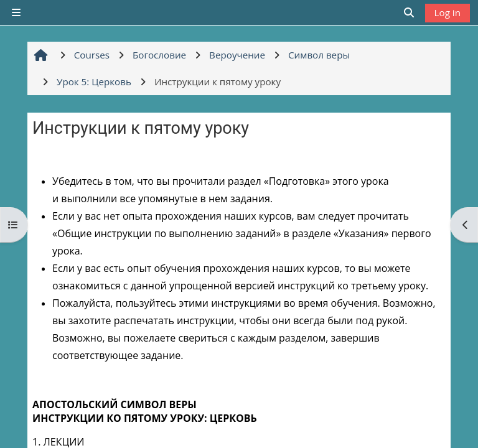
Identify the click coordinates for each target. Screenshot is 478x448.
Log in (448, 12)
